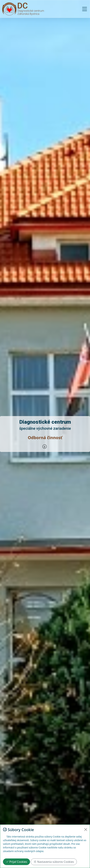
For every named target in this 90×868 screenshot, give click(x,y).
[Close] (86, 830)
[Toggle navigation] (85, 9)
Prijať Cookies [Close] (16, 862)
